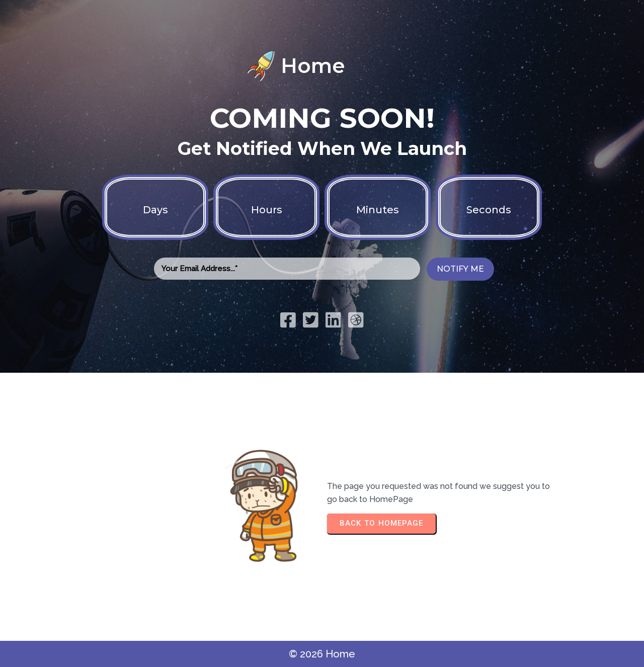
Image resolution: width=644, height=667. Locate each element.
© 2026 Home (322, 654)
